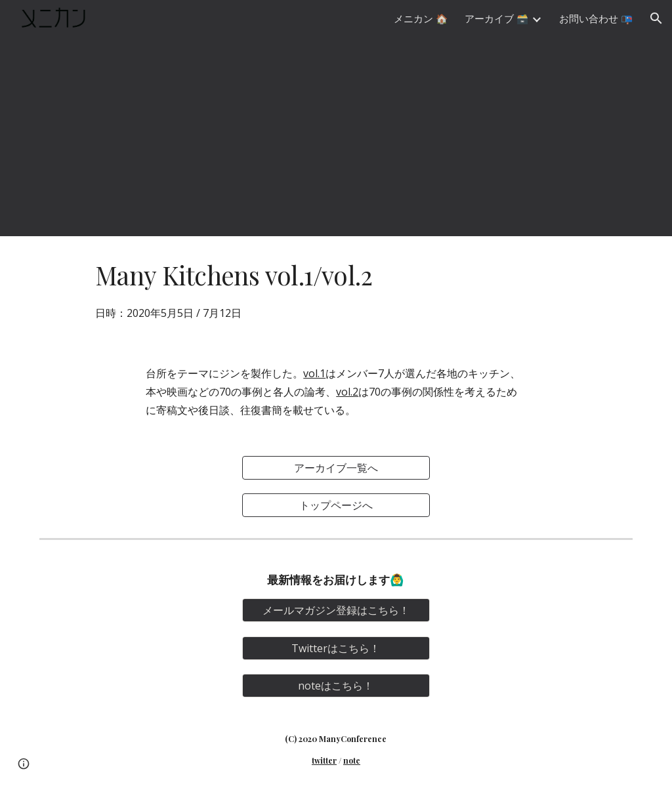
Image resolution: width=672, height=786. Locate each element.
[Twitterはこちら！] (336, 648)
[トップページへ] (336, 505)
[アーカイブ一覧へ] (336, 468)
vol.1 (314, 373)
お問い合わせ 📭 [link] (596, 18)
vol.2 (347, 392)
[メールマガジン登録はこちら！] (336, 610)
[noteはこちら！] (336, 686)
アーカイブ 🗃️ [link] (496, 18)
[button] (656, 18)
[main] (336, 290)
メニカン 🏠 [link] (421, 18)
